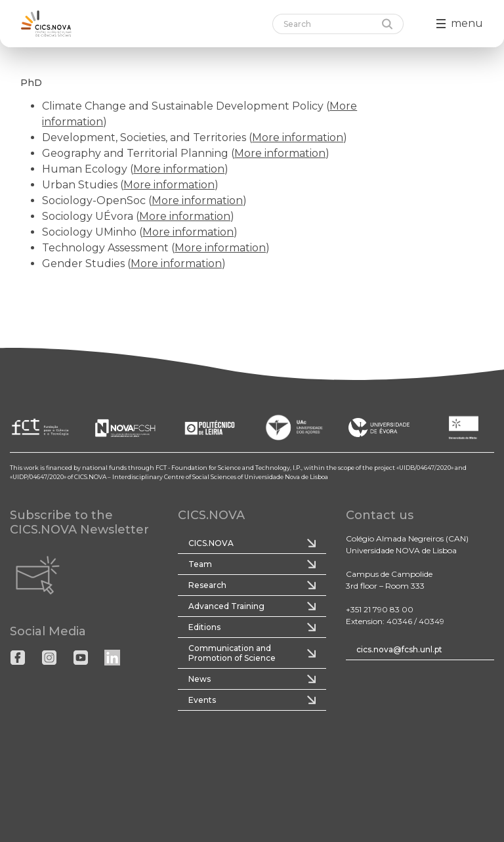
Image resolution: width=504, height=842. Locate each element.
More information (298, 137)
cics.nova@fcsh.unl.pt (399, 649)
